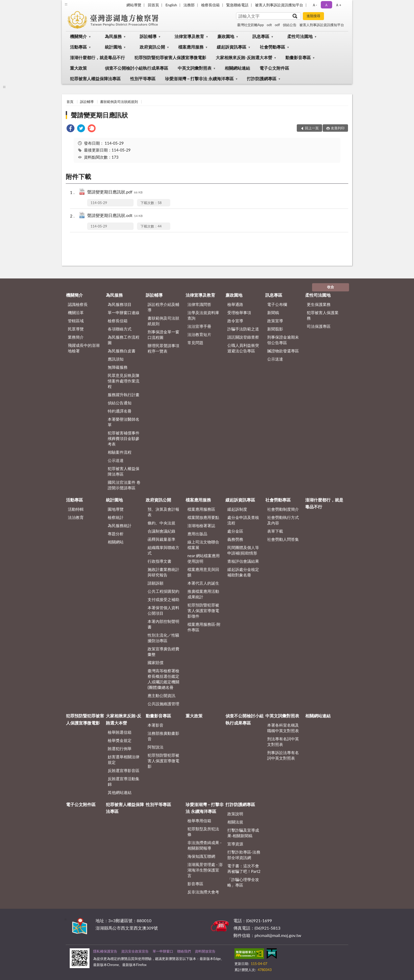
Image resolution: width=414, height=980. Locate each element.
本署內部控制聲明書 (163, 624)
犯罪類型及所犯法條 (203, 832)
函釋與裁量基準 (161, 539)
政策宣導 (275, 321)
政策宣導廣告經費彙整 (163, 652)
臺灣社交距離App (250, 25)
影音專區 (195, 884)
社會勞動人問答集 (283, 539)
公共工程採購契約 (163, 591)
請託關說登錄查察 (243, 337)
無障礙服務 (118, 367)
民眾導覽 (76, 329)
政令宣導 (235, 321)
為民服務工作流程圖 (124, 340)
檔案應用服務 (191, 47)
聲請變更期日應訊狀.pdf (115, 192)
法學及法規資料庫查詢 (203, 315)
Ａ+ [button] (338, 5)
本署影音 (156, 725)
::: (66, 4)
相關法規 (235, 822)
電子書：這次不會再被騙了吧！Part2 (244, 868)
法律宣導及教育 (189, 36)
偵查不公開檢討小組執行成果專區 (137, 68)
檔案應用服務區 (201, 509)
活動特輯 (76, 509)
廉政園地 (226, 36)
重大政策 (78, 68)
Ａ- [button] (315, 5)
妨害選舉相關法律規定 (124, 759)
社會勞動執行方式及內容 (283, 520)
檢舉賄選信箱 (120, 732)
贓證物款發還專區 (283, 351)
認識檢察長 (78, 304)
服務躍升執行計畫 (124, 395)
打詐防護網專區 (262, 79)
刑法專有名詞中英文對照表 (283, 742)
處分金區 (235, 531)
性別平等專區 (143, 79)
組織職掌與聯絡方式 (163, 550)
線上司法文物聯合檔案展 (203, 545)
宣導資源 (235, 844)
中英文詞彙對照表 (195, 68)
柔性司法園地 (300, 36)
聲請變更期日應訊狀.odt (115, 216)
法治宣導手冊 (199, 326)
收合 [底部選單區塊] (331, 287)
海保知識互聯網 (201, 856)
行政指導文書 (159, 561)
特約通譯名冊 (120, 411)
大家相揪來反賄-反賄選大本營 (244, 57)
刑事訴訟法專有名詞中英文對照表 (283, 755)
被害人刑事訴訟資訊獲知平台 (279, 5)
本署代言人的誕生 (203, 583)
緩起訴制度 (237, 509)
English (171, 5)
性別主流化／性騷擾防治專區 (163, 638)
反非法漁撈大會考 (203, 892)
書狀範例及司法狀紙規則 (119, 102)
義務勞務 (235, 539)
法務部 (189, 5)
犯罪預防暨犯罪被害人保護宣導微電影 (170, 57)
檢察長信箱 (210, 5)
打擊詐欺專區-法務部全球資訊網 (244, 855)
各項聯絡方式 (120, 329)
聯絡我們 (184, 951)
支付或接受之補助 (163, 599)
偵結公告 (290, 25)
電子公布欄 (277, 304)
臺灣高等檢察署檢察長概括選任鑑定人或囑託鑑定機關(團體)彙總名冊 (163, 679)
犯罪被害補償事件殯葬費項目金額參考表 (124, 438)
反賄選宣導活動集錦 (124, 781)
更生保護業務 (319, 304)
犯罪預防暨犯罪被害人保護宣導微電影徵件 (203, 610)
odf (277, 25)
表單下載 (275, 531)
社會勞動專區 (272, 47)
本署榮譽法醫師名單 (124, 422)
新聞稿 (273, 313)
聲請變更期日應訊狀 (99, 115)
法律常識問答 (199, 304)
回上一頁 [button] (312, 128)
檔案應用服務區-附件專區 (204, 627)
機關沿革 (76, 313)
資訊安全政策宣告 (135, 951)
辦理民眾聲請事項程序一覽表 (163, 348)
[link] (70, 129)
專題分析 (116, 534)
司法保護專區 (319, 326)
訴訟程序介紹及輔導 (163, 307)
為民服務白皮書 (122, 351)
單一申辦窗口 (163, 951)
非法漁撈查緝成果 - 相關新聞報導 (204, 845)
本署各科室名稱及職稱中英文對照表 (283, 728)
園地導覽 (116, 509)
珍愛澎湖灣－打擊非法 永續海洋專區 (199, 79)
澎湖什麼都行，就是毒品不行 (97, 57)
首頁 (70, 102)
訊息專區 (261, 36)
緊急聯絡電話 (237, 5)
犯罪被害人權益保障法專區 (95, 79)
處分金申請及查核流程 (243, 520)
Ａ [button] (326, 5)
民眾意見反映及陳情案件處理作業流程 (124, 381)
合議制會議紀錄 (161, 531)
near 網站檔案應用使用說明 (204, 558)
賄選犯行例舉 (120, 749)
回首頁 (153, 5)
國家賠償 (156, 662)
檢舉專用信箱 (199, 821)
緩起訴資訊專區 (232, 47)
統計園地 (113, 47)
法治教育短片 (199, 334)
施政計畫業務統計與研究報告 (163, 572)
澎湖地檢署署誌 (201, 525)
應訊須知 (116, 359)
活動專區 (78, 47)
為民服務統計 (120, 525)
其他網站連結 (120, 792)
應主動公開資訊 (161, 695)
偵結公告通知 (120, 403)
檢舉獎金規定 (120, 740)
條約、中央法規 (161, 523)
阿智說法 (156, 747)
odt (269, 25)
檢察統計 (116, 517)
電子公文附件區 (274, 68)
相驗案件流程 (120, 452)
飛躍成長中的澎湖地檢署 (84, 348)
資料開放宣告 (205, 951)
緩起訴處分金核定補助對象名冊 (243, 572)
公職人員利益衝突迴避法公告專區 (243, 348)
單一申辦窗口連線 (124, 313)
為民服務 (113, 36)
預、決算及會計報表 (163, 512)
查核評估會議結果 (243, 561)
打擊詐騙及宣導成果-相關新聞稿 (243, 833)
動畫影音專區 (298, 57)
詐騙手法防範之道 (243, 329)
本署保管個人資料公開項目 (163, 610)
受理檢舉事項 (239, 313)
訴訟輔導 (148, 36)
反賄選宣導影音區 (124, 770)
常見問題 (195, 343)
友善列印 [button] (338, 128)
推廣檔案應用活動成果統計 (203, 594)
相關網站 (116, 542)
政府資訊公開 (152, 47)
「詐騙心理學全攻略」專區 (243, 882)
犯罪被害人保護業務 (323, 315)
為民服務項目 (120, 304)
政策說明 (235, 814)
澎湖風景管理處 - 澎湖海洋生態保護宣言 (205, 870)
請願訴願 (156, 583)
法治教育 (76, 517)
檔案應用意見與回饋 (203, 572)
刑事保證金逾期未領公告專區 (283, 340)
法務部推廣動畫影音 (163, 736)
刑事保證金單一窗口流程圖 (163, 335)
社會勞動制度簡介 (283, 509)
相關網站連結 (237, 68)
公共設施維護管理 (163, 704)
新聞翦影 (275, 329)
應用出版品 (197, 534)
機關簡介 (78, 36)
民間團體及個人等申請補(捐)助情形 (243, 550)
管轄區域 (76, 321)
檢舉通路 (235, 304)
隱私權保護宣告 (105, 951)
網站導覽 (134, 5)
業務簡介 (76, 337)
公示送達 (116, 460)
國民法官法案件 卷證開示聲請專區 (124, 485)
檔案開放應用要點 (203, 517)
